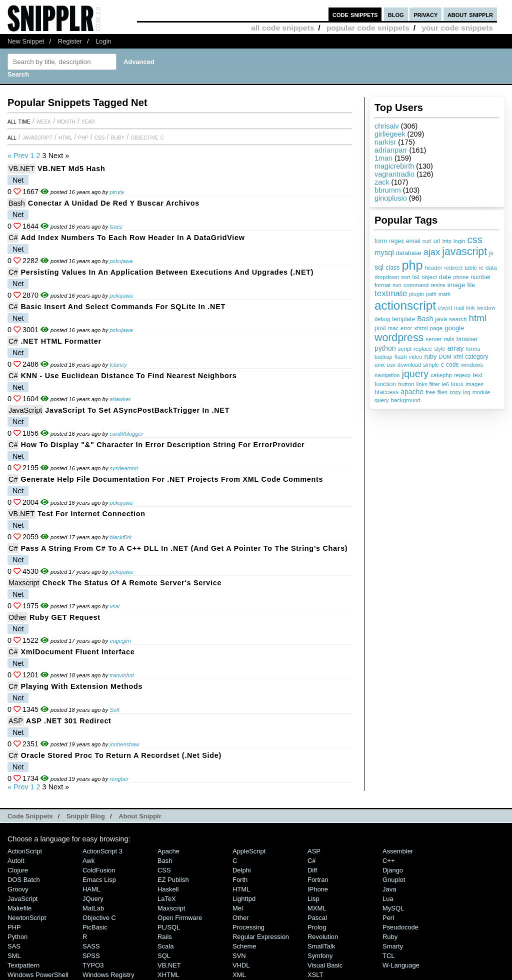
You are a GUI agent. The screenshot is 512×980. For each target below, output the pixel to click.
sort (405, 277)
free (430, 392)
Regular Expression (261, 937)
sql (379, 267)
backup (383, 357)
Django (393, 870)
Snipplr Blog (86, 816)
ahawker (120, 399)
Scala (165, 946)
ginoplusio (391, 198)
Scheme (244, 946)
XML (239, 975)
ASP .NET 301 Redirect (69, 721)
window (486, 308)
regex (396, 241)
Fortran (318, 880)
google (454, 328)
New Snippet (26, 41)
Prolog (317, 927)
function (385, 384)
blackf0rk (120, 537)
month (66, 121)
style (440, 349)
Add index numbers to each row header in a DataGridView (132, 238)
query (381, 400)
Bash (425, 319)
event (445, 308)
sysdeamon (124, 468)
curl (427, 241)
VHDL (241, 965)
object (429, 277)
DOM (445, 357)
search (458, 319)
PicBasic (95, 927)
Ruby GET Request (65, 617)
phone (461, 277)
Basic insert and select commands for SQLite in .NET (123, 307)
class (392, 268)
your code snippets (457, 28)
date (445, 277)
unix (380, 365)
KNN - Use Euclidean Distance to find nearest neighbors (128, 376)
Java (389, 889)
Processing (248, 927)
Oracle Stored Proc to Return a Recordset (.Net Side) (121, 755)
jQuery (93, 899)
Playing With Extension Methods (81, 686)
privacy (425, 14)
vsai (114, 606)
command (416, 285)
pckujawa (121, 261)
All (12, 137)
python (385, 348)
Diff (312, 870)
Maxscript (24, 583)
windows (472, 365)
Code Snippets (30, 816)
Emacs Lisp (99, 880)
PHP (83, 137)
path (431, 294)
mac (393, 328)
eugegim (120, 641)
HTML (65, 137)
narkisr (385, 142)
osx (391, 365)
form (381, 241)
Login (103, 41)
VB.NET (21, 169)
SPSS (91, 956)
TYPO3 (93, 965)
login (459, 241)
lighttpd (244, 899)
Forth (240, 880)
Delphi (242, 870)
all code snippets (282, 28)
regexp (462, 375)
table (471, 268)
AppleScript (249, 851)
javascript (464, 252)
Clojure (18, 870)
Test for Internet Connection (91, 514)
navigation (387, 375)
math (444, 294)
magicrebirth (394, 166)
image (456, 285)
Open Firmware (180, 918)
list (416, 277)
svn (397, 285)
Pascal (317, 918)
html (478, 318)
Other (17, 617)
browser (467, 339)
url (437, 241)
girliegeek (390, 134)
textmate (391, 293)
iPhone (318, 889)
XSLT (315, 975)
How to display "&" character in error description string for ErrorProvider (162, 445)
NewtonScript (27, 918)
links (421, 384)
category (476, 357)
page (436, 328)
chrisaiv (387, 126)
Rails (165, 937)
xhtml (421, 328)
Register (70, 41)
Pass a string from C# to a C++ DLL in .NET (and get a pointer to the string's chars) (184, 548)
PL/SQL (169, 927)
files (442, 392)
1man (383, 158)
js (491, 253)
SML (14, 956)
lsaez (116, 227)
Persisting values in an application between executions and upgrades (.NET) (167, 272)
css (474, 240)
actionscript (405, 305)
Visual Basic (325, 965)
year (88, 121)
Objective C (147, 137)
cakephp (441, 375)
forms (473, 348)
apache (412, 392)
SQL (164, 956)
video (416, 357)
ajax (432, 252)
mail (459, 308)
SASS (91, 946)
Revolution (323, 937)
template (403, 319)
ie (481, 268)
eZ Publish (173, 880)
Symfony (320, 956)
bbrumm (388, 190)
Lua (388, 899)
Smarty (393, 946)
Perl (388, 918)
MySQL (393, 908)
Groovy (18, 889)
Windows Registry (108, 975)
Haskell (168, 889)
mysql (384, 253)
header (433, 268)
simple (431, 365)
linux (457, 384)
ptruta (116, 192)
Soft (114, 710)
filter (435, 384)
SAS (14, 946)
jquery (415, 374)
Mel (238, 908)
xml (458, 357)
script (405, 349)
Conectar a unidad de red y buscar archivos (114, 203)
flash (401, 357)
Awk (88, 861)
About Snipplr (140, 816)
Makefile (19, 908)
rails (449, 339)
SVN (239, 956)
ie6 (445, 384)
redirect (453, 268)
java (441, 319)
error (406, 328)
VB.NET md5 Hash (71, 169)
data (491, 267)
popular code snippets (368, 28)
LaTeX (167, 899)
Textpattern (23, 965)
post (380, 328)
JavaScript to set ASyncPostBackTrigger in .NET (137, 410)
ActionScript (25, 851)
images (474, 384)
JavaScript (37, 137)
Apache (168, 851)
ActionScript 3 (102, 851)
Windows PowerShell (38, 975)
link (470, 307)
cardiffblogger (126, 434)
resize (438, 285)
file (471, 285)
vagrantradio (394, 174)
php (412, 265)
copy (455, 392)
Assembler (398, 851)
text (477, 375)
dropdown (387, 277)
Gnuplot (394, 880)
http (447, 241)
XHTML (168, 975)
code (452, 365)
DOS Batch (24, 880)
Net (18, 180)
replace (423, 349)
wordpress (399, 338)
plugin (416, 294)
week (44, 121)
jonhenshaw (124, 744)
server (433, 339)
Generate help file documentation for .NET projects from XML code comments (172, 479)
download (409, 365)
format (382, 285)
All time (19, 121)
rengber (119, 779)
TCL (388, 956)
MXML (317, 908)
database (409, 253)
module (481, 392)
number (480, 277)
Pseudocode (400, 927)
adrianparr (391, 150)
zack (382, 182)
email (413, 241)
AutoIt (16, 861)
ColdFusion (99, 870)
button (406, 384)
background (405, 400)
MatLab (93, 908)
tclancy (118, 365)
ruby (430, 356)
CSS (100, 137)
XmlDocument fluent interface (77, 652)
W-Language (401, 965)
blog (396, 14)
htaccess (386, 392)
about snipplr (470, 14)
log (467, 392)
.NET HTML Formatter (61, 341)
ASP (16, 721)
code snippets (355, 14)
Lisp (313, 899)
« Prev (18, 156)
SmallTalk (321, 946)
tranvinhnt (122, 675)
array (456, 348)
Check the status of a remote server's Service (132, 583)
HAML (91, 889)
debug (382, 319)
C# (13, 238)
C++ (388, 861)
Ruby (117, 137)
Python (17, 937)
